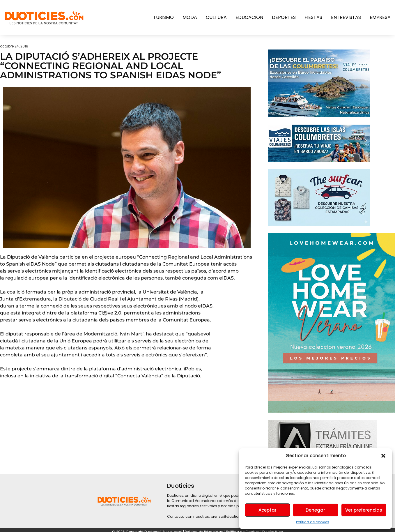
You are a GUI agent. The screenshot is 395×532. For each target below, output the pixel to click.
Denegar (315, 510)
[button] (383, 456)
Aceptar (268, 510)
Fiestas (313, 17)
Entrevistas (346, 17)
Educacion (249, 17)
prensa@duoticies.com (232, 516)
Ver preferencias (364, 510)
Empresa (380, 17)
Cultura (216, 17)
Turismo (163, 17)
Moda (190, 17)
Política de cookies (313, 522)
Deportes (284, 17)
